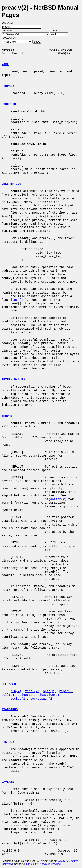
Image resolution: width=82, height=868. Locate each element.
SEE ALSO (9, 684)
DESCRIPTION (11, 184)
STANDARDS (10, 710)
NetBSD (62, 861)
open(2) (49, 691)
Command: (9, 23)
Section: (8, 30)
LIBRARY (8, 86)
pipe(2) (66, 691)
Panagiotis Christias (49, 864)
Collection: (9, 38)
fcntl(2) (32, 691)
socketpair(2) (42, 699)
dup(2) (16, 691)
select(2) (26, 695)
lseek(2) (18, 300)
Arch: (56, 30)
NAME (5, 64)
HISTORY (8, 742)
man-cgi (30, 864)
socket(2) (19, 699)
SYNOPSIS (9, 104)
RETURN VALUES (13, 380)
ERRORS (7, 416)
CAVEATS (8, 782)
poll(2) (8, 695)
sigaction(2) (56, 499)
